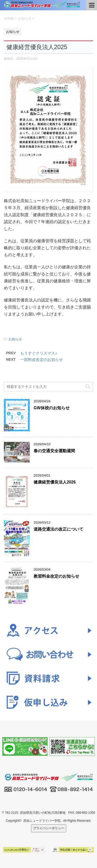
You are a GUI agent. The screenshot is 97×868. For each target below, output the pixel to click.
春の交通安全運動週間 (54, 451)
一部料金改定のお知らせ (42, 360)
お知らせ (15, 339)
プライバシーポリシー (49, 828)
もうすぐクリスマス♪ (39, 353)
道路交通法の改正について (58, 529)
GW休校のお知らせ (52, 408)
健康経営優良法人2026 (55, 482)
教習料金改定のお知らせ (56, 576)
